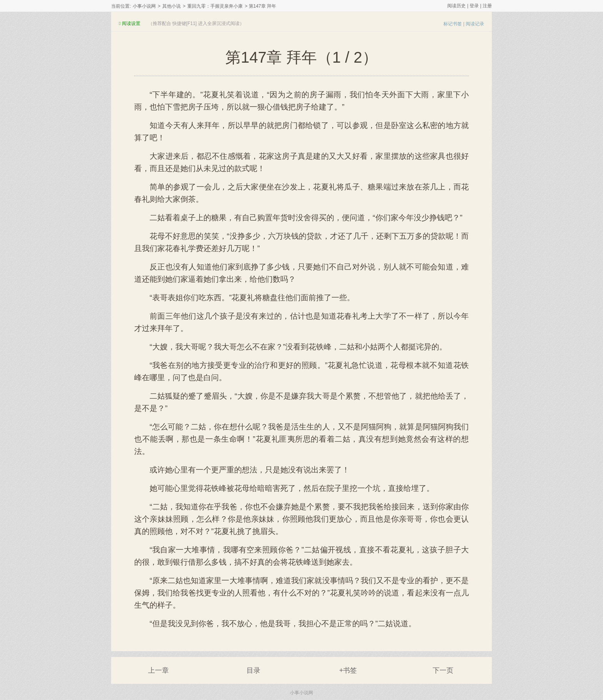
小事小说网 (144, 6)
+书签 (348, 670)
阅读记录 (475, 24)
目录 (253, 670)
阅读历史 (456, 6)
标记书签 (453, 24)
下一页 (443, 670)
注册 (487, 6)
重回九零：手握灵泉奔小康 (215, 6)
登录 (474, 6)
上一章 (158, 670)
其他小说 (172, 6)
